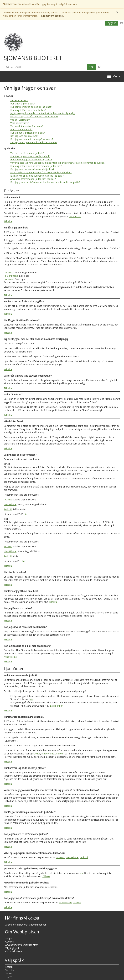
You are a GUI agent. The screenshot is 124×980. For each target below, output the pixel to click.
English (9, 967)
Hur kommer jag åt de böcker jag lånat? (31, 107)
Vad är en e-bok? (19, 100)
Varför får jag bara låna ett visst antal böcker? (34, 116)
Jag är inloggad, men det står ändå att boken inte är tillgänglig (42, 113)
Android (9, 279)
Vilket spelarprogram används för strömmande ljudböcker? (41, 172)
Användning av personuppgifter (22, 945)
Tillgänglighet (12, 948)
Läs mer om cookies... (53, 16)
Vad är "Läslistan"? (20, 120)
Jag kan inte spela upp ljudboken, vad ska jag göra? (37, 176)
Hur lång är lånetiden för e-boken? (28, 110)
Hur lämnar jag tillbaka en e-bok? (27, 133)
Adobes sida (10, 657)
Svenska (10, 970)
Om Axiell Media (14, 951)
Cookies (10, 942)
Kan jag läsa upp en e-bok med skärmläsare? (34, 142)
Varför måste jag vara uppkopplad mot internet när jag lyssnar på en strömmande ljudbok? (58, 163)
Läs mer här (75, 216)
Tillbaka (8, 221)
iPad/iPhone (12, 276)
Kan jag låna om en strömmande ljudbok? (32, 169)
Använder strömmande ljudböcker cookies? (33, 179)
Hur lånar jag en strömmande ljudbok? (30, 156)
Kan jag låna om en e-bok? (24, 136)
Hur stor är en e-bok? (21, 129)
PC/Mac (9, 273)
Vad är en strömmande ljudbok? (27, 153)
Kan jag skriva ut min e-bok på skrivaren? (32, 139)
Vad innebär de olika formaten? (27, 126)
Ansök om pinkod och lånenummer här (26, 925)
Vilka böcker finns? (20, 123)
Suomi (9, 973)
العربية (8, 977)
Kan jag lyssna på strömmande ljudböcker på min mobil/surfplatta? (45, 182)
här (26, 514)
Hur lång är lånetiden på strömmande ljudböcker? (36, 166)
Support (9, 938)
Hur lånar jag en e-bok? (22, 104)
